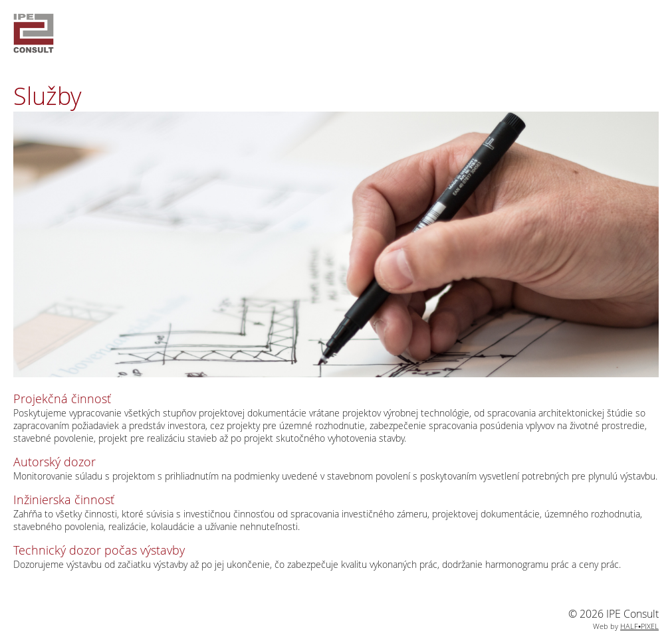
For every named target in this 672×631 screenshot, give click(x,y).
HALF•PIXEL (639, 626)
